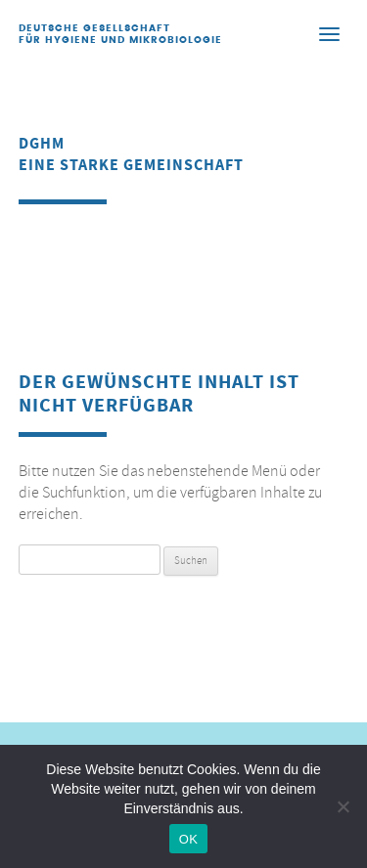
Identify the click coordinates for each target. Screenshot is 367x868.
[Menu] (329, 33)
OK (188, 839)
